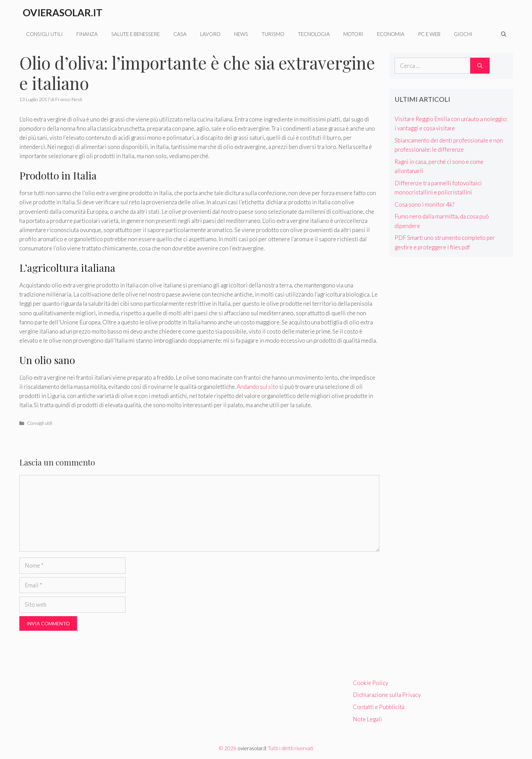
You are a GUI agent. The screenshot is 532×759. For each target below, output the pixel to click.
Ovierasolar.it (63, 12)
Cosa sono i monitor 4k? (424, 204)
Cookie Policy (370, 683)
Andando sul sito (258, 387)
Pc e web (429, 34)
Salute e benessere (136, 34)
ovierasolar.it (252, 748)
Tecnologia (314, 34)
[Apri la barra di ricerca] (504, 34)
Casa (180, 34)
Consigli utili (44, 34)
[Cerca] (480, 66)
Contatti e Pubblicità (379, 707)
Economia (391, 34)
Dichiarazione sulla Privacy (387, 695)
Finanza (87, 34)
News (241, 34)
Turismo (273, 34)
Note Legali (367, 719)
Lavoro (210, 34)
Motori (353, 34)
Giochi (463, 34)
